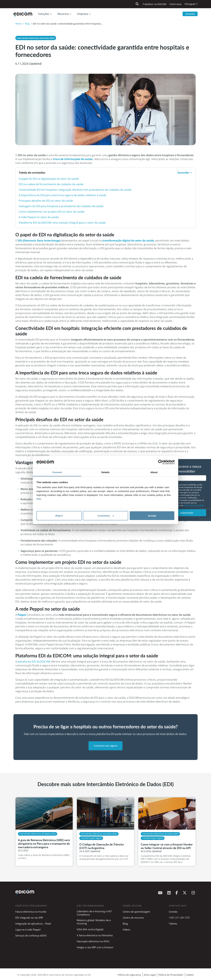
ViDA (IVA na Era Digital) (90, 929)
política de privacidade (194, 505)
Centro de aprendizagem (136, 912)
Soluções (44, 14)
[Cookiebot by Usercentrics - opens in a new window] (161, 462)
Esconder (185, 173)
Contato (190, 14)
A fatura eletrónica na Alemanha (95, 935)
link (39, 499)
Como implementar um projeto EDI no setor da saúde (52, 212)
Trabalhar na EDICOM (154, 4)
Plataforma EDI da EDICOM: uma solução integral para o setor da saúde (62, 223)
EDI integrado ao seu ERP (29, 918)
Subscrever (187, 513)
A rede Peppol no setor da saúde (39, 217)
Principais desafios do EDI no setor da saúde (46, 201)
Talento (173, 924)
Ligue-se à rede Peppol (28, 930)
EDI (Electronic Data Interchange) (39, 241)
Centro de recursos (133, 918)
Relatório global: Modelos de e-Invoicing (94, 922)
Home (18, 24)
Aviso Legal (150, 975)
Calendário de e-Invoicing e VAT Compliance (94, 913)
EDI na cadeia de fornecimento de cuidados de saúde (51, 184)
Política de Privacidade (171, 975)
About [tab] (154, 472)
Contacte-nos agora (105, 746)
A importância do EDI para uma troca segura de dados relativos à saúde (63, 195)
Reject (59, 515)
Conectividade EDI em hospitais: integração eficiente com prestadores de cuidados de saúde (75, 190)
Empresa (83, 14)
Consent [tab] (57, 472)
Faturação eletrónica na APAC (93, 941)
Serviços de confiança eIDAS (31, 935)
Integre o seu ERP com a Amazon (95, 947)
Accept (152, 515)
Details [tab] (105, 472)
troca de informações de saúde (73, 159)
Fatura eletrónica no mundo (31, 912)
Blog (27, 24)
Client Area (175, 4)
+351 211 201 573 (179, 918)
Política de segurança (129, 975)
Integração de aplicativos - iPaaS (33, 924)
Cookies (190, 975)
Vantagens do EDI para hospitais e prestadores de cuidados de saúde (61, 206)
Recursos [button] (63, 14)
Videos (127, 930)
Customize (106, 515)
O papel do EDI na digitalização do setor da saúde (49, 179)
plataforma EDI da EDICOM (34, 662)
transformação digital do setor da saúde (128, 241)
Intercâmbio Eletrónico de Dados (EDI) (36, 38)
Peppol (22, 615)
